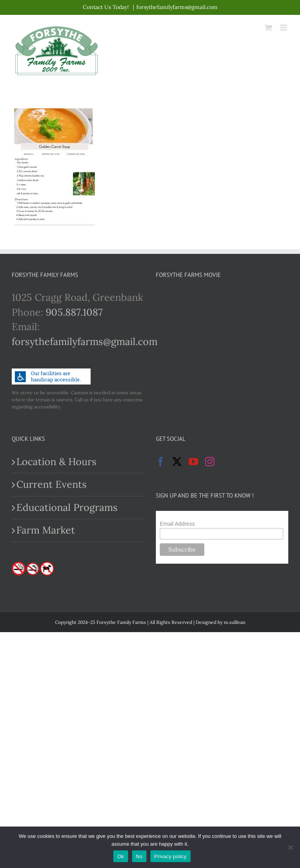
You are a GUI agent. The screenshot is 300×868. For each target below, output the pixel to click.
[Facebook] (161, 462)
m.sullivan (235, 622)
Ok (121, 856)
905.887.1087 (74, 312)
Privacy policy (171, 856)
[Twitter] (177, 462)
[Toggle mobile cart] (268, 28)
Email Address (177, 524)
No (139, 856)
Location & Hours (56, 462)
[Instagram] (210, 462)
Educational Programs (67, 507)
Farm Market (46, 530)
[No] (290, 847)
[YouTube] (193, 462)
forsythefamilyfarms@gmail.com (177, 7)
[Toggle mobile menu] (284, 28)
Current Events (52, 484)
